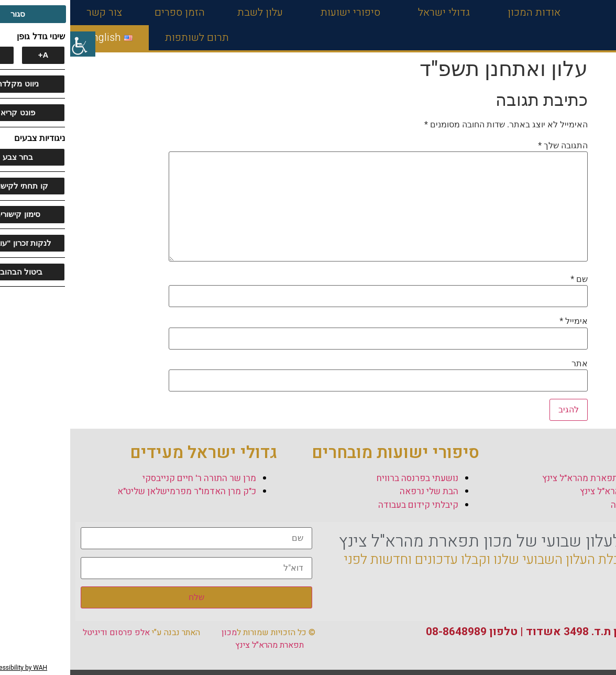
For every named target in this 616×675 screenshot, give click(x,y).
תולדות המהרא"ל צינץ (550, 491)
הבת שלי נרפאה (359, 491)
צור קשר (34, 12)
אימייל (503, 321)
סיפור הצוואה (565, 505)
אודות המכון (461, 12)
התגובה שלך (493, 146)
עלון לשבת (190, 12)
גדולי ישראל (371, 12)
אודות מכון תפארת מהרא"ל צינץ (531, 478)
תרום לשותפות (127, 37)
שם (509, 279)
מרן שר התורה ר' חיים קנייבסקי (129, 478)
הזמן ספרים (109, 12)
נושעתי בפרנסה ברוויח (347, 478)
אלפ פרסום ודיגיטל (46, 633)
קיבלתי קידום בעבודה (348, 505)
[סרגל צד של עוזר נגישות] (13, 44)
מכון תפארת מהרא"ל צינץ (192, 639)
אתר (509, 364)
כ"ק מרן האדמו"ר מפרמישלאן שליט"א (117, 491)
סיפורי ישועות (278, 12)
